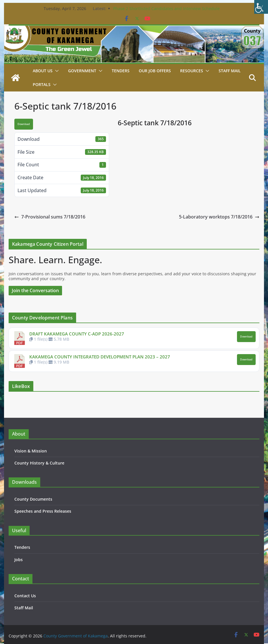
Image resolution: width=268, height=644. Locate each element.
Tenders (121, 71)
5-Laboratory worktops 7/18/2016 (219, 217)
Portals (42, 84)
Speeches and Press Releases (43, 511)
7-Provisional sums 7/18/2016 (50, 217)
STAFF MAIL (230, 71)
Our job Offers (155, 71)
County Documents (33, 499)
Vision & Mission (31, 451)
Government (82, 71)
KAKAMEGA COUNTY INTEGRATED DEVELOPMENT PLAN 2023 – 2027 (100, 357)
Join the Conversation (35, 290)
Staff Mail (24, 608)
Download (24, 124)
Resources (192, 71)
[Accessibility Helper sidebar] (261, 7)
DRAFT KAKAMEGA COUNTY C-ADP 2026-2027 (77, 334)
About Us (43, 71)
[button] (56, 71)
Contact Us (25, 596)
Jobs (19, 560)
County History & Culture (39, 463)
